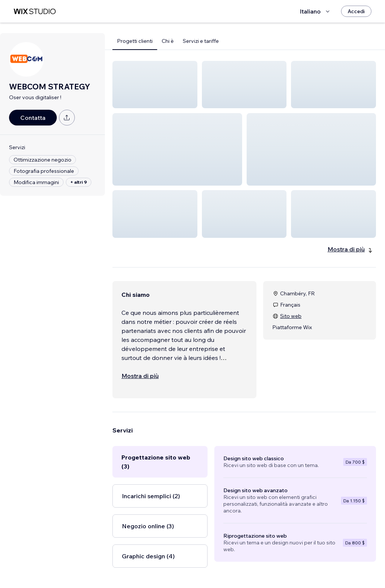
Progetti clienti (135, 41)
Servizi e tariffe (201, 41)
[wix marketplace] (35, 11)
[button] (155, 85)
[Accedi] (356, 11)
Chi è (168, 41)
